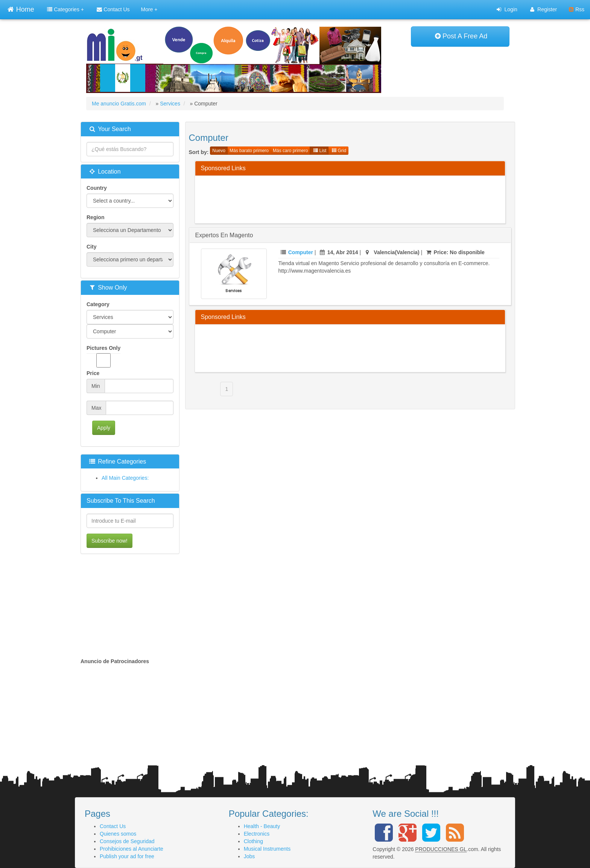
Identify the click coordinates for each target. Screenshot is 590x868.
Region (95, 217)
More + (149, 9)
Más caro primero (290, 151)
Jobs (249, 856)
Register (544, 9)
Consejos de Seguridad (127, 841)
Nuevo (219, 151)
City (91, 247)
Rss (577, 9)
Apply (104, 428)
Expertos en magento (224, 235)
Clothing (253, 841)
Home (21, 8)
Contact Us (113, 9)
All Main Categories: (125, 478)
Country (97, 188)
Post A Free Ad (461, 36)
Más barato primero (249, 151)
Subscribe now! (109, 541)
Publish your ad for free (127, 856)
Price (93, 373)
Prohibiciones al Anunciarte (132, 849)
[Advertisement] (338, 198)
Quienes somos (118, 834)
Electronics (257, 834)
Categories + (65, 9)
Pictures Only (103, 356)
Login (507, 9)
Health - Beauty (262, 826)
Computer (301, 252)
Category (98, 304)
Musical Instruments (267, 849)
